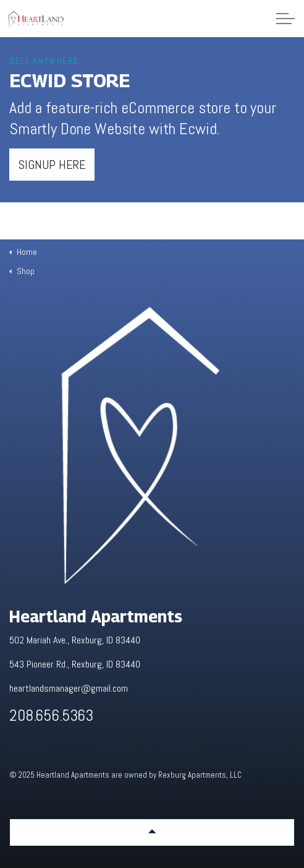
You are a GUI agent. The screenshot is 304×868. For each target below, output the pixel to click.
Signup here (52, 165)
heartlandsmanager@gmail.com (69, 688)
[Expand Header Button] (285, 19)
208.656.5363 (51, 715)
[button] (152, 832)
